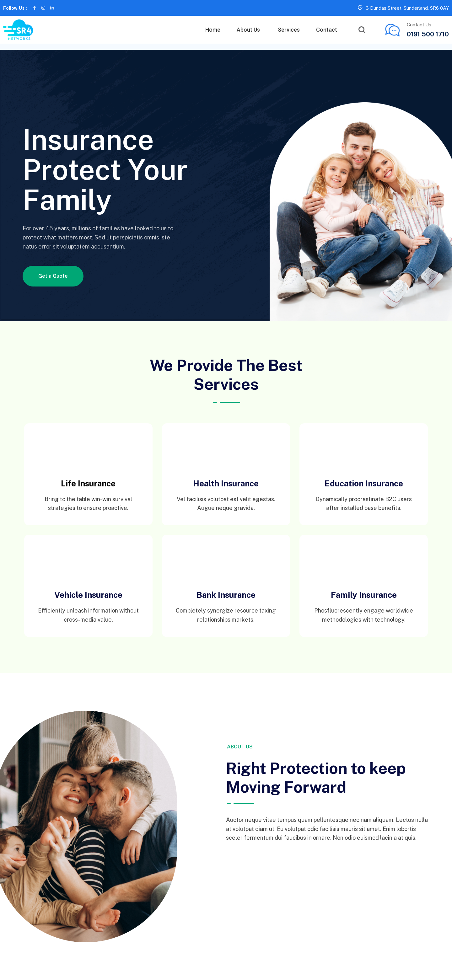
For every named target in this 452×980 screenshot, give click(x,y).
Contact (327, 30)
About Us (248, 30)
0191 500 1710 (428, 34)
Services (289, 30)
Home (213, 30)
